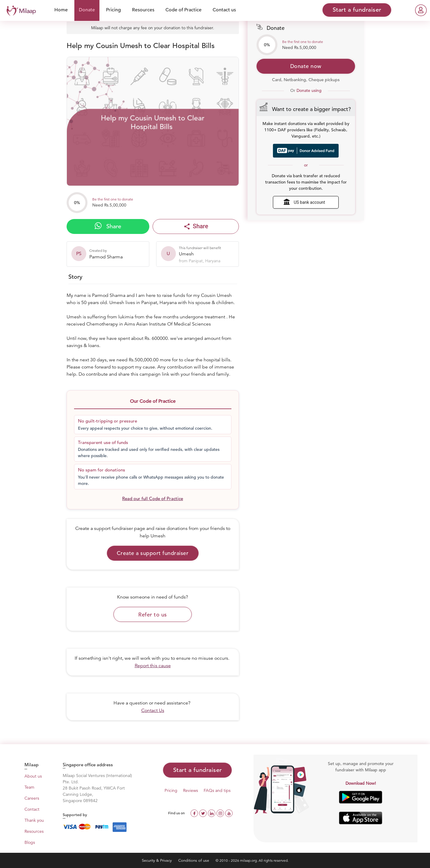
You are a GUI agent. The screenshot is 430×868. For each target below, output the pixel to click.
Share (108, 226)
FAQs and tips (217, 790)
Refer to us (153, 615)
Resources (143, 10)
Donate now (306, 66)
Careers (32, 798)
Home (61, 10)
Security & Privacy (157, 860)
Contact (32, 809)
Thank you (34, 820)
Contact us (224, 10)
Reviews (191, 790)
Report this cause (153, 666)
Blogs (30, 842)
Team (29, 787)
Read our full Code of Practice (153, 498)
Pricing (113, 10)
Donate (87, 10)
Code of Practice (183, 10)
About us (33, 776)
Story (75, 277)
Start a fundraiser (198, 770)
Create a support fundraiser (153, 553)
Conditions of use (194, 860)
